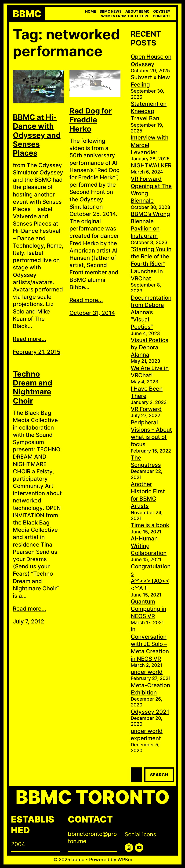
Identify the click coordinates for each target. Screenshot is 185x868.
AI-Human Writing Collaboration (149, 546)
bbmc (27, 14)
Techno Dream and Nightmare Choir (33, 387)
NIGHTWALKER (151, 165)
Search (159, 775)
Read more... (30, 339)
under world (147, 672)
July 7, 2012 (29, 621)
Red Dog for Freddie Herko (91, 120)
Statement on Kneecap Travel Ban (149, 111)
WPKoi (125, 860)
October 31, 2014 (92, 313)
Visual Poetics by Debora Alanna (150, 347)
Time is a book (150, 525)
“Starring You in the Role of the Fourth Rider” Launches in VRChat (151, 264)
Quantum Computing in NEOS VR (149, 609)
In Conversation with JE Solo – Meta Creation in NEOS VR (150, 644)
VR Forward (146, 409)
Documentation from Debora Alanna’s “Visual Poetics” (151, 312)
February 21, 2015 (37, 352)
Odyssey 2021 (150, 712)
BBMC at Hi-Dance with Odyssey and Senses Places (37, 135)
